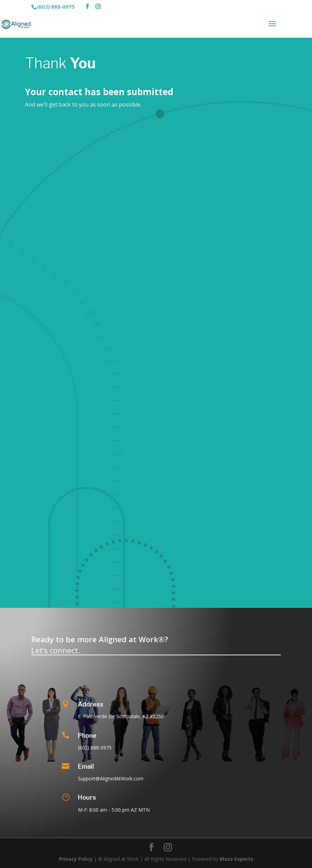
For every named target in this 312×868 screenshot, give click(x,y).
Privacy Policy (76, 859)
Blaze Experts (236, 859)
